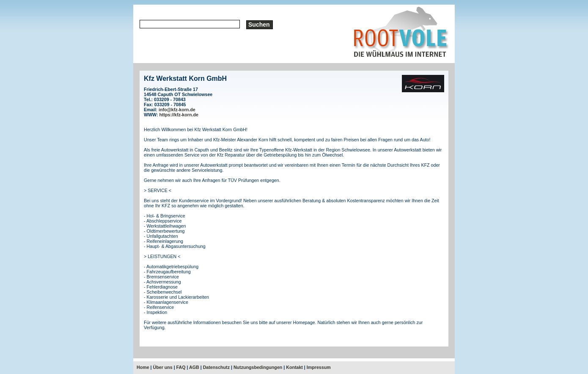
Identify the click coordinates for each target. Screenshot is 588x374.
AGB (194, 367)
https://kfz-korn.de (179, 115)
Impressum (319, 367)
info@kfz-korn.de (177, 110)
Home (143, 367)
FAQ (181, 367)
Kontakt (294, 367)
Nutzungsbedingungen (258, 367)
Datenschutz (216, 367)
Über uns (163, 367)
